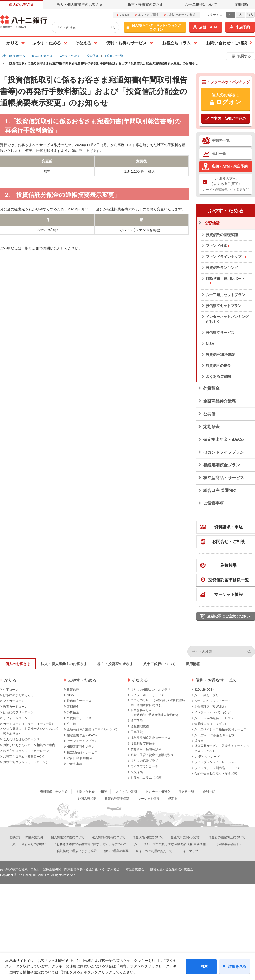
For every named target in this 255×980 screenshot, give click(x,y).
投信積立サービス (220, 333)
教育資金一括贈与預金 (146, 749)
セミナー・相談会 (158, 792)
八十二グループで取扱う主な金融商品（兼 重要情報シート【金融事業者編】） (188, 844)
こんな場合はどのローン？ (21, 739)
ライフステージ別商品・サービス (217, 768)
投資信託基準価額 (117, 799)
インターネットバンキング (213, 712)
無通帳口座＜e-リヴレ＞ (211, 724)
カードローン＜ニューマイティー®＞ (29, 724)
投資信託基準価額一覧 (228, 580)
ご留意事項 (213, 503)
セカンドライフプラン (224, 452)
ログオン (156, 27)
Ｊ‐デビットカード (207, 757)
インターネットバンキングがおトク (227, 319)
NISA (210, 344)
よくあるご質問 (148, 15)
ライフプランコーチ (144, 766)
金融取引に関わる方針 (186, 837)
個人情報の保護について (68, 837)
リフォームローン (15, 718)
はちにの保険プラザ (144, 761)
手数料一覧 (221, 140)
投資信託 (212, 223)
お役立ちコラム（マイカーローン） (28, 751)
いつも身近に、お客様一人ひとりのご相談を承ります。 (31, 731)
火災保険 (137, 772)
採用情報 (241, 5)
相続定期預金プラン (222, 465)
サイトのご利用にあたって (154, 851)
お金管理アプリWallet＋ (211, 707)
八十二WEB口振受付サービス (215, 735)
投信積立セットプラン (224, 306)
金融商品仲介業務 (220, 401)
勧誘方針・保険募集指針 (27, 837)
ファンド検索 (216, 246)
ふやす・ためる (226, 211)
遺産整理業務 (140, 726)
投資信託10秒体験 (220, 355)
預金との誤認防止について (227, 837)
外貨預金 (211, 388)
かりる (10, 680)
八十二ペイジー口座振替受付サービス (220, 729)
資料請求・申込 (228, 527)
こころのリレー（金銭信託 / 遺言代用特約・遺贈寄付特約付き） (158, 702)
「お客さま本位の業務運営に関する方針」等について (90, 844)
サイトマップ (189, 851)
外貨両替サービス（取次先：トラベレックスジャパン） (222, 748)
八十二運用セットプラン (225, 295)
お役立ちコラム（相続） (147, 778)
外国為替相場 (87, 799)
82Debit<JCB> (204, 690)
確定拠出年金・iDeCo (223, 439)
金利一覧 (219, 154)
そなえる (140, 680)
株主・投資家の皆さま (145, 5)
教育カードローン (15, 707)
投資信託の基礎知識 (222, 235)
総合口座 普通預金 (220, 491)
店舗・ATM (208, 27)
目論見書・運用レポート (225, 279)
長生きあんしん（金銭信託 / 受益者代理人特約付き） (156, 712)
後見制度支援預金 (143, 743)
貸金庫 (199, 741)
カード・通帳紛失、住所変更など (226, 184)
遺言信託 (137, 721)
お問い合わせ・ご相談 (181, 15)
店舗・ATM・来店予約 (230, 166)
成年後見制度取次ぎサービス (150, 738)
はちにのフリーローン (18, 712)
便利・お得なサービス (216, 680)
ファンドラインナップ (224, 257)
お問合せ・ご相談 (228, 542)
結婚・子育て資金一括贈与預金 (152, 755)
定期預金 (211, 427)
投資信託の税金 (218, 365)
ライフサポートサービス (147, 695)
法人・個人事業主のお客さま (80, 5)
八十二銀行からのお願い (29, 844)
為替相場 (228, 565)
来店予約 (243, 27)
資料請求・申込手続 (54, 792)
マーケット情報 (228, 594)
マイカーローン (14, 701)
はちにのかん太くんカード (21, 695)
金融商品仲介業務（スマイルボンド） (93, 729)
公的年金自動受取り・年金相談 (216, 774)
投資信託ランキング (222, 268)
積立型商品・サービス (224, 478)
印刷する (244, 56)
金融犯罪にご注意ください (228, 616)
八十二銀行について (201, 5)
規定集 (173, 799)
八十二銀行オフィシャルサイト (23, 22)
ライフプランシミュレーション (216, 762)
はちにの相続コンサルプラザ (150, 690)
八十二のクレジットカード (213, 701)
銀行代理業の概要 (116, 851)
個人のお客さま (21, 5)
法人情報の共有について (109, 837)
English (124, 15)
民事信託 (137, 732)
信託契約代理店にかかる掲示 (77, 851)
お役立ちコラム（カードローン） (26, 762)
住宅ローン (11, 690)
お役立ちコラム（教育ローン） (24, 757)
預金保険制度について (148, 837)
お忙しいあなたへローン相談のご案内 (29, 745)
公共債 (209, 414)
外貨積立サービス (79, 718)
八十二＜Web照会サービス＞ (214, 718)
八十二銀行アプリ (207, 695)
